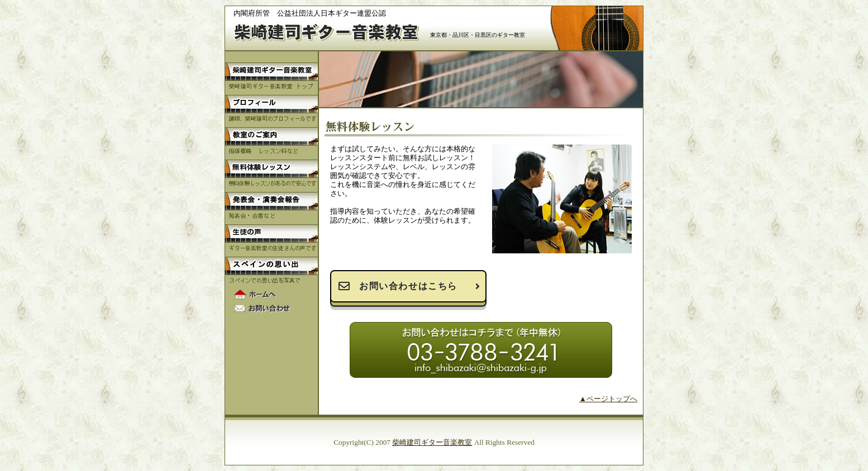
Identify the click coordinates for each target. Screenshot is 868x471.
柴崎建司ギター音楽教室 (432, 442)
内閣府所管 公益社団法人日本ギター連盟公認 (310, 13)
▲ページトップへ (608, 399)
